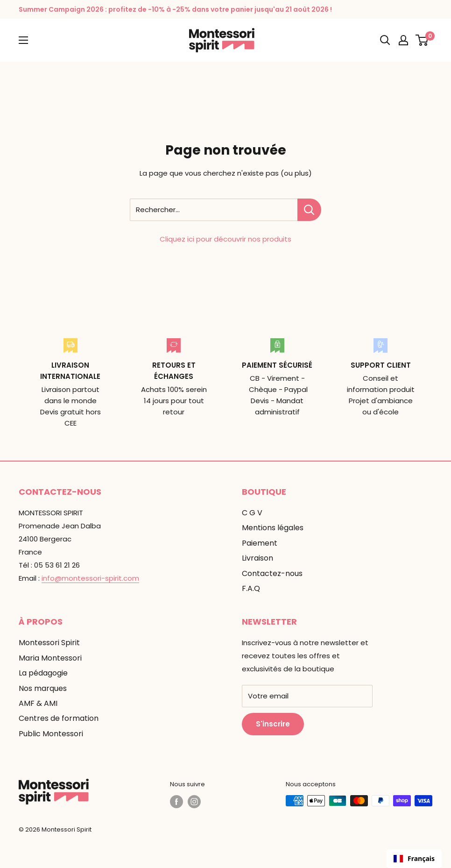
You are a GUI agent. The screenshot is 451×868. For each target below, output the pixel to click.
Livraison (257, 558)
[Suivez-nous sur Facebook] (176, 802)
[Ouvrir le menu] (23, 40)
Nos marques (43, 688)
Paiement (260, 543)
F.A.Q (251, 588)
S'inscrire (273, 724)
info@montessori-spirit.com (90, 578)
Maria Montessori (50, 658)
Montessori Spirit (49, 643)
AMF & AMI (38, 703)
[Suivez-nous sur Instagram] (194, 802)
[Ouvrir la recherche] (385, 40)
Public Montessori (51, 734)
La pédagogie (43, 673)
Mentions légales (273, 528)
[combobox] (414, 859)
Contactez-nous (272, 573)
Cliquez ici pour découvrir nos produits (225, 239)
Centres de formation (59, 718)
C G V (252, 513)
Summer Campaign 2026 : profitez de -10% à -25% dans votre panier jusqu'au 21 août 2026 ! (175, 9)
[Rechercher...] (309, 210)
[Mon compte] (403, 40)
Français (414, 858)
